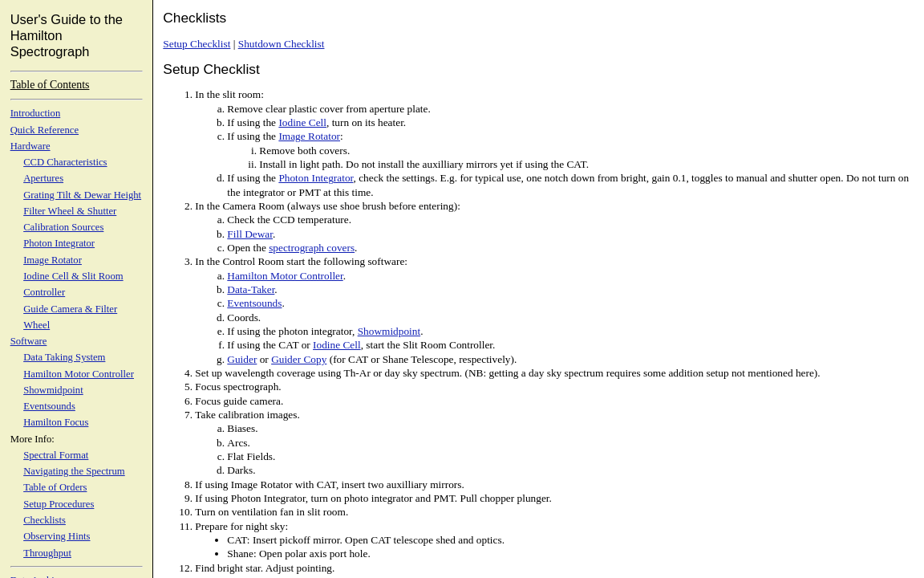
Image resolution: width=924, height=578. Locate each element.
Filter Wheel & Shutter (70, 211)
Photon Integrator (59, 243)
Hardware (30, 146)
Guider (242, 359)
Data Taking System (64, 357)
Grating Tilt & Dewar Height (82, 195)
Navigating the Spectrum (74, 471)
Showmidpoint (53, 390)
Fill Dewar (250, 234)
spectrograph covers (312, 248)
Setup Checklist (197, 44)
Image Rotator (53, 260)
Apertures (43, 178)
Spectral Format (56, 455)
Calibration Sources (63, 227)
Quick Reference (45, 130)
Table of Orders (55, 487)
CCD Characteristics (65, 162)
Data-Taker (251, 289)
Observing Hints (57, 536)
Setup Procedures (59, 504)
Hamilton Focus (56, 422)
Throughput (47, 553)
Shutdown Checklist (282, 44)
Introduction (36, 113)
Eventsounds (49, 406)
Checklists (45, 520)
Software (29, 341)
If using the (253, 122)
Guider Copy (299, 359)
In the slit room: (229, 94)
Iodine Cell (302, 122)
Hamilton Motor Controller (79, 374)
